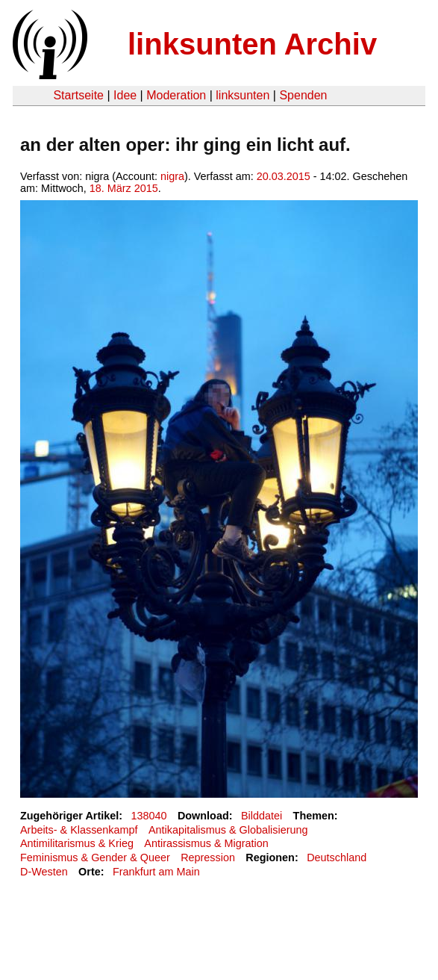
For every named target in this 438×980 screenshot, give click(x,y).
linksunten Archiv (252, 44)
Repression (208, 857)
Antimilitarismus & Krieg (77, 843)
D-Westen (44, 872)
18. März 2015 (124, 188)
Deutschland (337, 857)
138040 (149, 816)
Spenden (303, 95)
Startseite (78, 95)
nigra (172, 176)
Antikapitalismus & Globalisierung (228, 830)
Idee (125, 95)
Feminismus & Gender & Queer (95, 857)
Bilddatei (262, 816)
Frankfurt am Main (156, 872)
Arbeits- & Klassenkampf (79, 830)
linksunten (243, 95)
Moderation (176, 95)
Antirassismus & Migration (206, 843)
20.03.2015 (284, 176)
